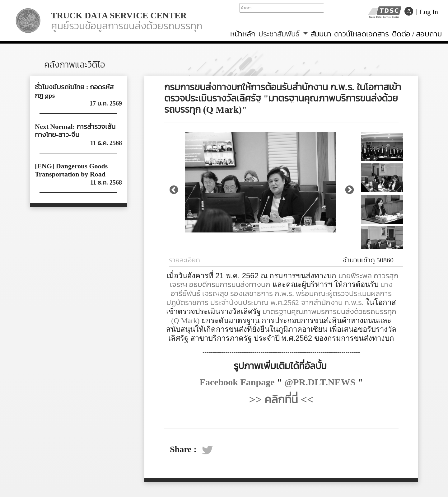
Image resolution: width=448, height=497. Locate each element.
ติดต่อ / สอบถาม (417, 34)
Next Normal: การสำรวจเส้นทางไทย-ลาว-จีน (75, 131)
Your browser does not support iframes (282, 11)
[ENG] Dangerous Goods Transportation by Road (71, 170)
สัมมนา (321, 34)
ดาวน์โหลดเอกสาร (362, 34)
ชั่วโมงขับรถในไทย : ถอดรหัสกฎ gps (74, 91)
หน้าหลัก (243, 34)
